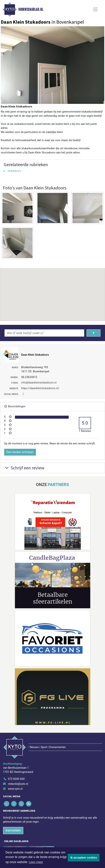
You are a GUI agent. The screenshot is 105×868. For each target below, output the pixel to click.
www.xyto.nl (15, 789)
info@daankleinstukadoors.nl (39, 383)
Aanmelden (13, 830)
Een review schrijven (20, 452)
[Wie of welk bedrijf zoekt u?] (44, 333)
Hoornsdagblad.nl (31, 9)
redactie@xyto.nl (18, 784)
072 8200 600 (16, 779)
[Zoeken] (94, 333)
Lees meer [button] (36, 862)
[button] (53, 291)
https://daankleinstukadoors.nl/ (40, 388)
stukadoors (14, 171)
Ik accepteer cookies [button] (84, 858)
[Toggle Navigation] (95, 9)
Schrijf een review (24, 468)
